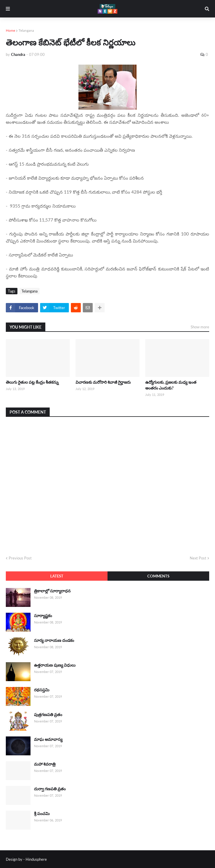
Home (10, 30)
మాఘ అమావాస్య (48, 739)
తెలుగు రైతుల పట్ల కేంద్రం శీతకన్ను (32, 382)
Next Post (198, 558)
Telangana (26, 30)
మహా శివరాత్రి (45, 764)
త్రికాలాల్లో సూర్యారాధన (52, 591)
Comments (158, 576)
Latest (57, 576)
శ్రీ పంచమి (42, 813)
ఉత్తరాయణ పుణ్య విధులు (55, 665)
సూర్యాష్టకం (43, 615)
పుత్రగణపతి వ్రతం (48, 714)
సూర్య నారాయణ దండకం (54, 640)
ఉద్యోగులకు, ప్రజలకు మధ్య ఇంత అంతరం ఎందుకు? (171, 385)
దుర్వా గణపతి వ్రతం (50, 789)
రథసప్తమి (42, 690)
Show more (200, 327)
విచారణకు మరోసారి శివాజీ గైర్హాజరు (103, 382)
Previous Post (20, 558)
